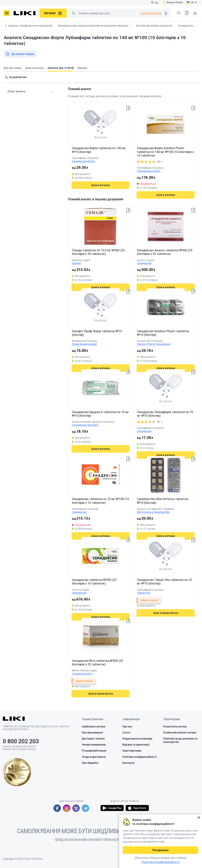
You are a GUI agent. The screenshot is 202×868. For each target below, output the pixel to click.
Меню (7, 13)
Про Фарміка (90, 763)
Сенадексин (144, 263)
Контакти (128, 763)
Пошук (74, 13)
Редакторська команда (137, 739)
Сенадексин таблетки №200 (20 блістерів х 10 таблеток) (94, 582)
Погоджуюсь (161, 850)
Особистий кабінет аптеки (180, 733)
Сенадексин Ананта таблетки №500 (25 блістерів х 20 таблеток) (165, 252)
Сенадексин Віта (82, 674)
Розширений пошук (94, 751)
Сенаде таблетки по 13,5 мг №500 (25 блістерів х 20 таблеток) (98, 252)
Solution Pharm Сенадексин (154, 344)
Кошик (195, 13)
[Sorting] (17, 77)
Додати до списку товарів (128, 108)
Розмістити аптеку (175, 727)
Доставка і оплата (93, 739)
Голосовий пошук (166, 13)
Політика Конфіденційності (161, 862)
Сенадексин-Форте (83, 161)
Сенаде (76, 263)
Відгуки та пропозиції (136, 745)
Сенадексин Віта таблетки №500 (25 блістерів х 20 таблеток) (97, 663)
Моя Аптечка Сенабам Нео (153, 512)
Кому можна (16, 91)
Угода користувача (94, 757)
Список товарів (187, 13)
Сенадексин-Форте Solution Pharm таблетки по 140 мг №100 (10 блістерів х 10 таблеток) (165, 152)
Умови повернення (94, 745)
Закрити (199, 818)
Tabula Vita (144, 593)
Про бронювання (92, 733)
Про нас (127, 727)
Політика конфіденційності (140, 757)
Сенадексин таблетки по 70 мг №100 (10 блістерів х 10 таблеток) (100, 501)
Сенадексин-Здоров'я (85, 425)
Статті (126, 733)
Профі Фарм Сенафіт (84, 344)
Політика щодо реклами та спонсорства (180, 740)
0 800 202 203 (21, 741)
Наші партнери (132, 751)
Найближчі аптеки (94, 727)
